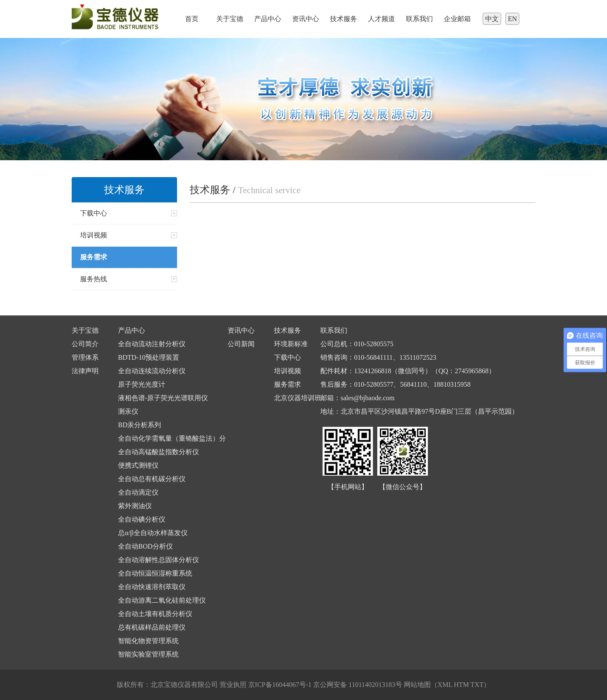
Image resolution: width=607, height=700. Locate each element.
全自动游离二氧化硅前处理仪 (162, 600)
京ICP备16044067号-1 (281, 685)
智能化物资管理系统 (148, 641)
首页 (192, 19)
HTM (462, 685)
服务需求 (287, 384)
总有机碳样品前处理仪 (152, 627)
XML (445, 685)
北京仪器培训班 (298, 398)
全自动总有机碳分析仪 (152, 479)
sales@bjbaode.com (368, 398)
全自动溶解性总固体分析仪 (158, 560)
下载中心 (287, 357)
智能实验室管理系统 (148, 654)
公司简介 (85, 344)
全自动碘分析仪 (142, 519)
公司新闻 (241, 344)
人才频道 (381, 19)
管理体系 (85, 357)
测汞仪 (128, 411)
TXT (477, 685)
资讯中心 (306, 19)
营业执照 (233, 685)
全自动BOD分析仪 (145, 546)
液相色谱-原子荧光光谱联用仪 (163, 398)
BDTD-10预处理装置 (149, 357)
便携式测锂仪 (138, 465)
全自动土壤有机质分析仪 (155, 614)
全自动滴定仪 (138, 492)
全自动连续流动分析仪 (152, 371)
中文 (492, 19)
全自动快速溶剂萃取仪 (152, 587)
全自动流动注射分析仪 (152, 344)
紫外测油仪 (135, 506)
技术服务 (344, 19)
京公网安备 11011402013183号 (358, 685)
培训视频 (287, 371)
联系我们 (419, 19)
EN (512, 19)
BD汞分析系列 (140, 425)
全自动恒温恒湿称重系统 (155, 573)
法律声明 (85, 371)
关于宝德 (230, 19)
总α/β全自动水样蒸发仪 (153, 533)
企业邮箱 (457, 19)
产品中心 (268, 19)
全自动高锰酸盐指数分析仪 (158, 452)
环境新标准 (291, 344)
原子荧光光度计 (142, 384)
